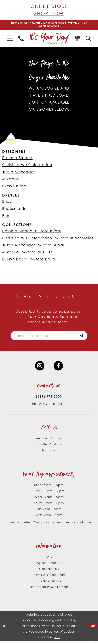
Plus (6, 216)
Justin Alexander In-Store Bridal (33, 246)
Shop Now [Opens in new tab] (49, 13)
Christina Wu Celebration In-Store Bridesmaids (48, 239)
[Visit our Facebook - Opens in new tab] (59, 368)
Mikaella (11, 180)
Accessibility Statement (49, 590)
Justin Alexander (19, 173)
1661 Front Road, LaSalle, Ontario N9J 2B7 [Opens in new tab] (49, 447)
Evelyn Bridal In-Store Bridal (29, 260)
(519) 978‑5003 (49, 399)
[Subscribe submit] (85, 337)
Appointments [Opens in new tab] (49, 566)
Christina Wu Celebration (27, 166)
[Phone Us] (21, 39)
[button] (10, 39)
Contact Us (49, 572)
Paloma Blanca (17, 159)
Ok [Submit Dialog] (93, 629)
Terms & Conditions (49, 578)
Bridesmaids (14, 209)
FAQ (49, 560)
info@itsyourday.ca (49, 407)
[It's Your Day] (49, 39)
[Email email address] (49, 337)
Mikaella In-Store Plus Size (28, 253)
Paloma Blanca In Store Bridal (32, 232)
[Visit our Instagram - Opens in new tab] (39, 368)
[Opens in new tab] (78, 39)
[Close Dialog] (5, 629)
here (57, 640)
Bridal (8, 202)
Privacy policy (49, 584)
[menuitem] (10, 39)
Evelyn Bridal (15, 187)
